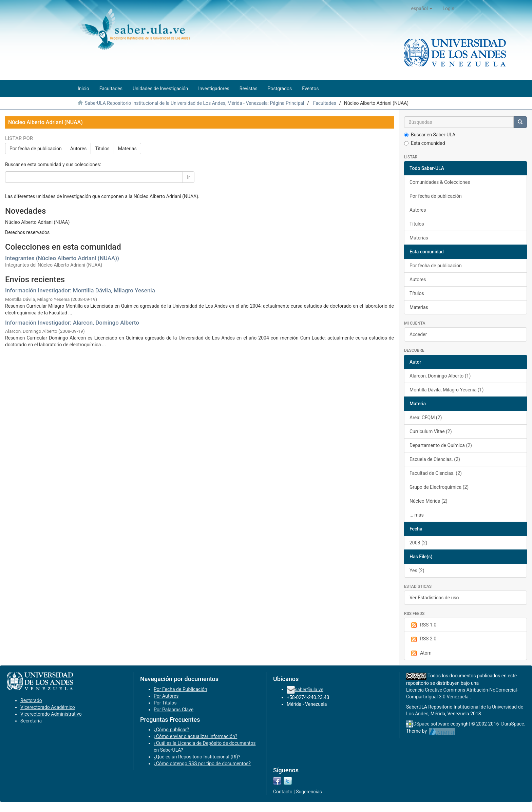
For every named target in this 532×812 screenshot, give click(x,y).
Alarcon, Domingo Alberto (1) (440, 376)
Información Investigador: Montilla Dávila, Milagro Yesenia (80, 290)
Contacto (283, 792)
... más (417, 515)
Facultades (325, 103)
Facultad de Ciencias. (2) (436, 473)
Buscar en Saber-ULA (430, 135)
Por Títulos (165, 703)
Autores (78, 149)
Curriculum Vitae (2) (431, 431)
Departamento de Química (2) (441, 445)
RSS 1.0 (423, 625)
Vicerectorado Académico (48, 707)
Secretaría (31, 721)
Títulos (102, 149)
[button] (422, 8)
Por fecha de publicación (36, 149)
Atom (421, 653)
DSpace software (431, 724)
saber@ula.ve (309, 689)
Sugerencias (309, 792)
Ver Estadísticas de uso (434, 598)
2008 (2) (418, 543)
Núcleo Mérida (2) (429, 501)
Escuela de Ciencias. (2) (435, 459)
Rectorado (31, 700)
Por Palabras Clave (174, 710)
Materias (127, 149)
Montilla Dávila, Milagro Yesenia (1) (446, 390)
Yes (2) (417, 571)
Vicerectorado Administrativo (51, 714)
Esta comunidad (425, 143)
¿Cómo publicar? (171, 730)
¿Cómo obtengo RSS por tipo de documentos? (202, 763)
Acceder (418, 334)
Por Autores (166, 696)
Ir (188, 177)
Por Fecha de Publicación (180, 689)
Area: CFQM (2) (426, 418)
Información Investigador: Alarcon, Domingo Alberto (72, 323)
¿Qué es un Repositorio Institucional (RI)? (197, 757)
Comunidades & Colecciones (440, 182)
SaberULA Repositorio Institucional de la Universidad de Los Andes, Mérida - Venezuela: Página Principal (194, 103)
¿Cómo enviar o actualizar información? (195, 736)
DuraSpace (513, 724)
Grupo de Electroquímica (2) (439, 487)
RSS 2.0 (423, 639)
